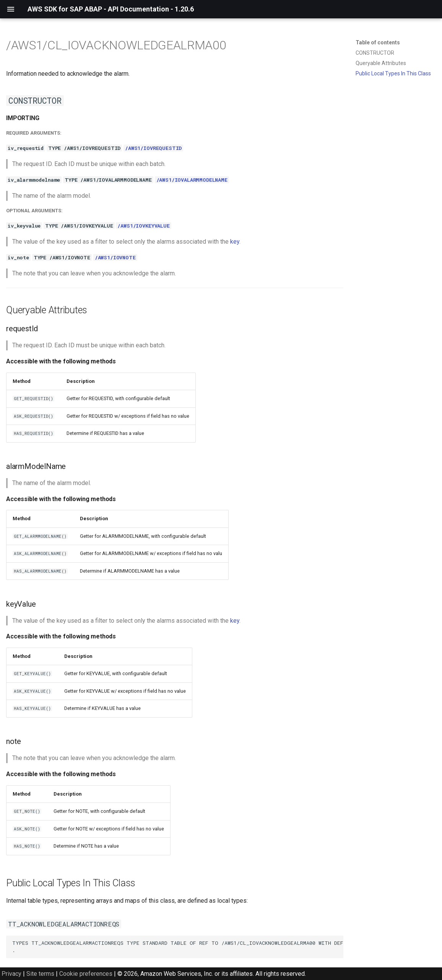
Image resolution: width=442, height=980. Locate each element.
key (235, 242)
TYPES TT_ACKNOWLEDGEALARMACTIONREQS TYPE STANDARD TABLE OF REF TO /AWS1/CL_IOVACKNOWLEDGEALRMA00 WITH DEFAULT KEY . (178, 947)
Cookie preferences (86, 974)
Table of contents (378, 42)
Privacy (11, 974)
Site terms (40, 974)
